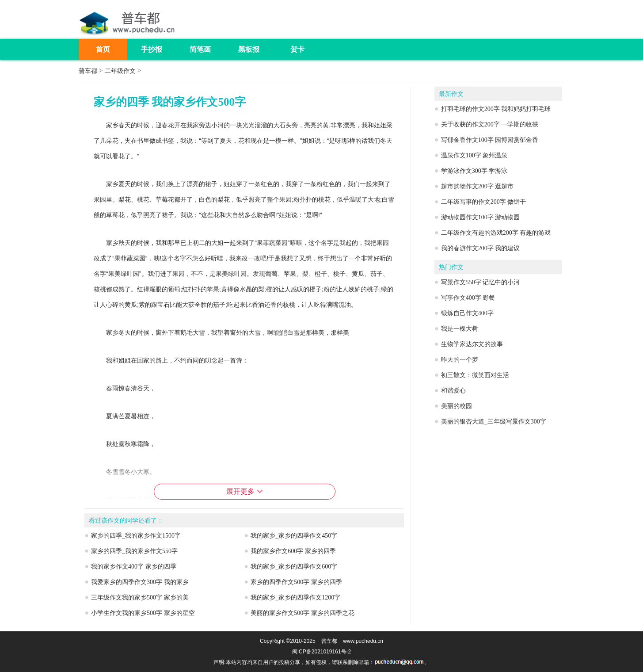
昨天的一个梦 (460, 360)
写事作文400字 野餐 (468, 298)
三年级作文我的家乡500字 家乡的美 (140, 598)
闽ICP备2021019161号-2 (321, 652)
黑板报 (249, 49)
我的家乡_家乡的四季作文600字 (294, 567)
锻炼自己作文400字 (467, 313)
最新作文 (451, 94)
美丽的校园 (457, 406)
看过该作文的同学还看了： (126, 521)
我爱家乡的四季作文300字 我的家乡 (140, 582)
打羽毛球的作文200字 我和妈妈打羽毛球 (496, 109)
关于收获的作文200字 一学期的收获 (490, 124)
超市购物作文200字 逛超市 (477, 186)
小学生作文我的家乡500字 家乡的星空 (143, 613)
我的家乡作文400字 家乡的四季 (134, 567)
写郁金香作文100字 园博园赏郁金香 (490, 140)
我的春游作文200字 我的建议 (481, 248)
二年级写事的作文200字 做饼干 (484, 202)
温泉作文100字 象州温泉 (474, 155)
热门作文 (451, 267)
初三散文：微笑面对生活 (475, 375)
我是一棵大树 (460, 329)
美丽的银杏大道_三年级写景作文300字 (494, 422)
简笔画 (200, 49)
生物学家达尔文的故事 (472, 344)
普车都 (88, 71)
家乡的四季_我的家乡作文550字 (134, 551)
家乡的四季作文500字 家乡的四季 (296, 582)
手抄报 (152, 49)
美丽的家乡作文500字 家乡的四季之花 (302, 613)
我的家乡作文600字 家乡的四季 (293, 551)
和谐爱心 (453, 391)
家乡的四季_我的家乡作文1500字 (136, 536)
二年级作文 (120, 71)
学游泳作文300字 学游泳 (474, 171)
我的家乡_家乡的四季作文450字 (294, 536)
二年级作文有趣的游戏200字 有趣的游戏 (496, 233)
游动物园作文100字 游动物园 (481, 217)
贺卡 (297, 49)
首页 (103, 49)
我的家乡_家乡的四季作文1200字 (295, 598)
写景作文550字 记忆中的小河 (481, 282)
